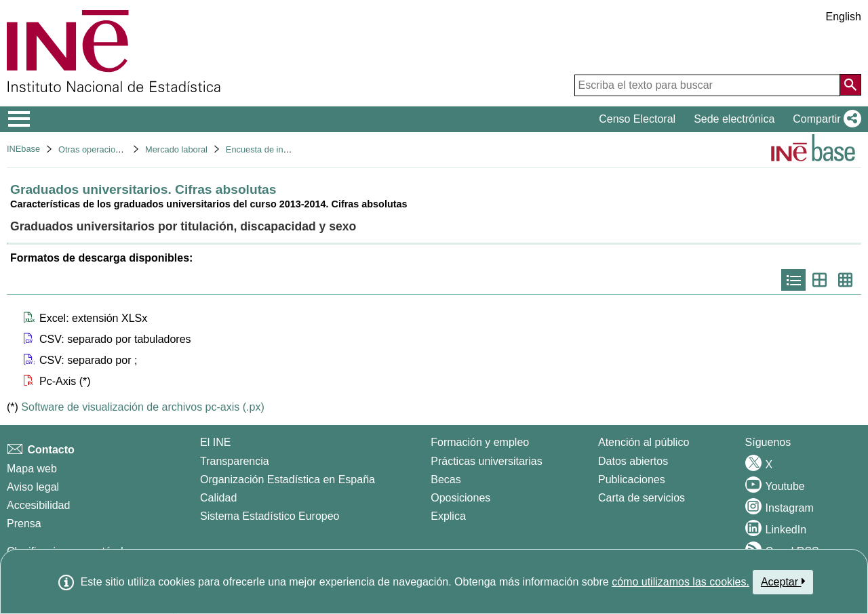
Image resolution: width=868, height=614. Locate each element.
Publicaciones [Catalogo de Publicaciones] (632, 479)
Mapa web (32, 469)
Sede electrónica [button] (734, 119)
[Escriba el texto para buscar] (707, 85)
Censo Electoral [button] (637, 119)
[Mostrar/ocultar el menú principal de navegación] (19, 119)
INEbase (23, 149)
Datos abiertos (633, 461)
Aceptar (783, 581)
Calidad (218, 498)
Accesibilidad (38, 505)
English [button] (844, 17)
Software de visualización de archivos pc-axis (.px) (142, 407)
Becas (446, 479)
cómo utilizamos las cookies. (680, 582)
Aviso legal (33, 487)
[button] (824, 119)
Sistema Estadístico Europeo (270, 516)
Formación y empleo (480, 442)
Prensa (24, 524)
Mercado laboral (176, 149)
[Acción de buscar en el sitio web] (850, 85)
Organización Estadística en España (288, 479)
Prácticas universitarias (487, 461)
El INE (215, 442)
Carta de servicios (642, 498)
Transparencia (235, 461)
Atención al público (644, 442)
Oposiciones (460, 498)
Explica (448, 516)
